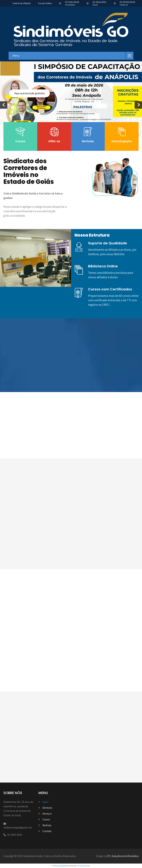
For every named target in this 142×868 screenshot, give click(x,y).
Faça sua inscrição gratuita (30, 93)
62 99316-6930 (127, 2)
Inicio (45, 802)
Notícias (47, 825)
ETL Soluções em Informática (123, 856)
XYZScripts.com (84, 866)
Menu (16, 56)
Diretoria (47, 808)
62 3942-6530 (72, 2)
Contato (47, 831)
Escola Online (45, 3)
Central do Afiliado (22, 3)
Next (138, 105)
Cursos (46, 819)
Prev (4, 105)
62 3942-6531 (99, 2)
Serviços (47, 814)
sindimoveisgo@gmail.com (18, 828)
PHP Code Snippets (60, 866)
